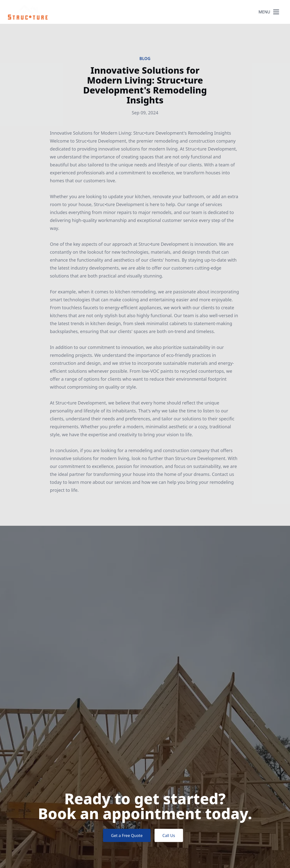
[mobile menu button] (276, 12)
